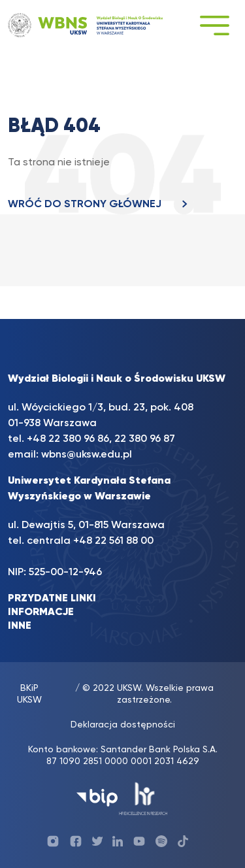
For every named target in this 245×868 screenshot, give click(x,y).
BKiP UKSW (29, 694)
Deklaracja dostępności (123, 725)
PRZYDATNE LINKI (52, 599)
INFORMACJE (41, 612)
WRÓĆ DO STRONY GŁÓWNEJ (101, 205)
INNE (20, 626)
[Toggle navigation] (214, 25)
